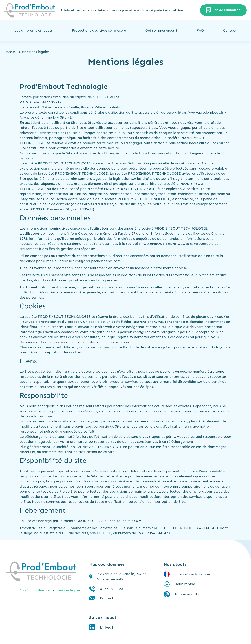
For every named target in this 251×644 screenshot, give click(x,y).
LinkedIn (108, 627)
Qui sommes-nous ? (161, 30)
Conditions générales (35, 590)
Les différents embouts (34, 30)
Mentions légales (68, 590)
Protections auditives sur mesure (99, 30)
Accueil (12, 52)
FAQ (200, 30)
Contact (230, 30)
